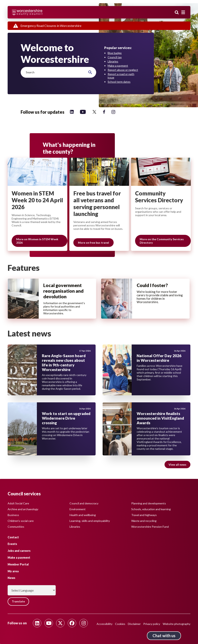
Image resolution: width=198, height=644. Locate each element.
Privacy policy (152, 624)
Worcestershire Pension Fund (150, 526)
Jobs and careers (19, 551)
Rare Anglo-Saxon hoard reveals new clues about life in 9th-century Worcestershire (64, 363)
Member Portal (18, 564)
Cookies (120, 624)
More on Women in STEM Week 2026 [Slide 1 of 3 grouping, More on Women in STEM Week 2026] (37, 241)
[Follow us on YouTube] (83, 112)
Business (13, 515)
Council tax (115, 57)
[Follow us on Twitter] (94, 112)
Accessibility (105, 624)
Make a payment (118, 66)
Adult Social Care (18, 503)
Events (12, 544)
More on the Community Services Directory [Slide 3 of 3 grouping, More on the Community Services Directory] (162, 241)
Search (177, 13)
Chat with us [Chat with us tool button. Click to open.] (164, 636)
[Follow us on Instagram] (113, 112)
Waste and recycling (144, 521)
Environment (78, 509)
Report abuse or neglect (123, 70)
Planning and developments (149, 503)
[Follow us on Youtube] (49, 623)
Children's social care (21, 521)
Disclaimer (134, 624)
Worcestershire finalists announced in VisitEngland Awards (160, 419)
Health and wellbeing (83, 515)
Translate (19, 602)
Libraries (113, 61)
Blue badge (115, 53)
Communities (16, 526)
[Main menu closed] (183, 12)
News (11, 578)
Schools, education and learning (151, 509)
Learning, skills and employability (90, 521)
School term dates (119, 82)
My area (13, 571)
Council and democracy (84, 503)
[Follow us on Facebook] (104, 112)
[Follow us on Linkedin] (72, 112)
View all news (177, 465)
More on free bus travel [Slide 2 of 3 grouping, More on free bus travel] (93, 243)
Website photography (177, 624)
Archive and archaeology (23, 509)
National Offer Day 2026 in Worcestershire (159, 359)
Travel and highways (144, 515)
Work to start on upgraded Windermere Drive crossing (66, 419)
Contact (13, 537)
